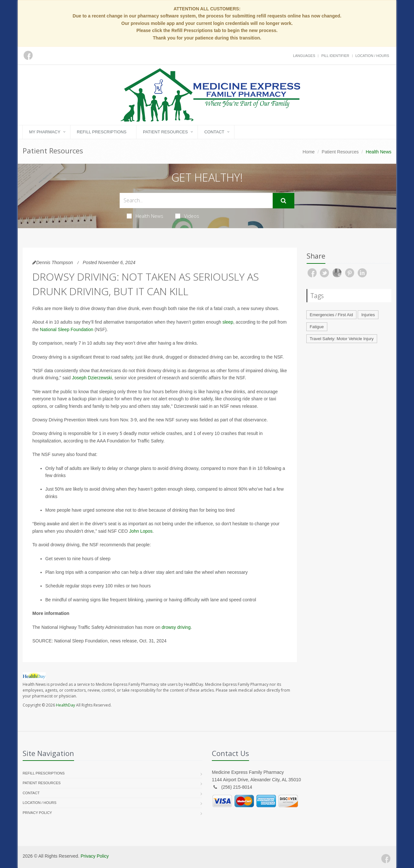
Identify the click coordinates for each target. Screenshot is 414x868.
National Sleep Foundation (66, 329)
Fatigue (317, 327)
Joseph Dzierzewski (92, 378)
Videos (187, 216)
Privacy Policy (37, 813)
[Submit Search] (283, 201)
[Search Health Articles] (196, 200)
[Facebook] (386, 859)
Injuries (368, 315)
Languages (304, 56)
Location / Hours (372, 56)
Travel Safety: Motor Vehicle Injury (342, 339)
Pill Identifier (335, 56)
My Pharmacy (45, 132)
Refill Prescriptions (102, 132)
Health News (145, 216)
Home (309, 152)
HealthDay (65, 705)
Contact (214, 132)
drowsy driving (176, 627)
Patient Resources (165, 132)
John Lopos (141, 531)
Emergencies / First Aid (332, 315)
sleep (228, 322)
